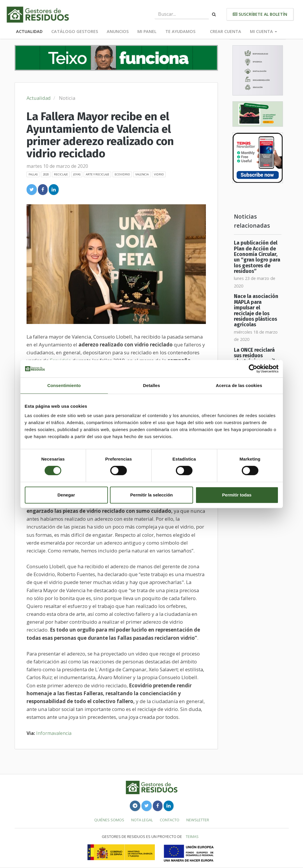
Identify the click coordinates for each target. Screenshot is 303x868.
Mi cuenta (263, 31)
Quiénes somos (109, 820)
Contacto (170, 820)
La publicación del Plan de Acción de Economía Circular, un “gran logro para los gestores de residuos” (257, 257)
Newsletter (198, 820)
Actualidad (29, 31)
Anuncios (118, 31)
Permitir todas (237, 495)
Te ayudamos (180, 31)
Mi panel (147, 31)
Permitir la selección (152, 495)
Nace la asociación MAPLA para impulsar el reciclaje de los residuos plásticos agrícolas (256, 311)
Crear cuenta (226, 31)
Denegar (66, 495)
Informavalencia (54, 733)
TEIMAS (192, 836)
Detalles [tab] (151, 385)
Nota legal (142, 820)
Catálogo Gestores (75, 31)
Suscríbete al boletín (260, 14)
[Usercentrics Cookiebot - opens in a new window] (253, 369)
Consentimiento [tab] (64, 385)
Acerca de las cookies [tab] (239, 385)
